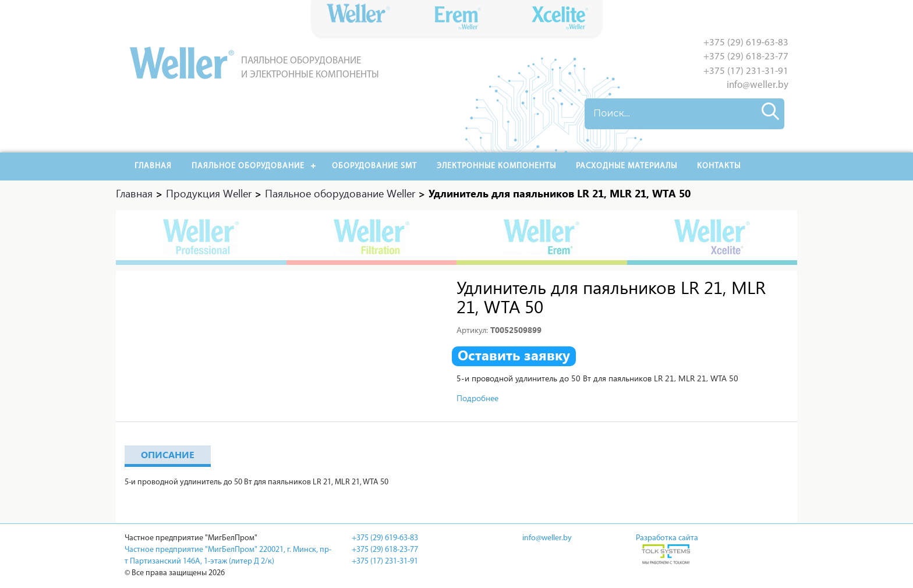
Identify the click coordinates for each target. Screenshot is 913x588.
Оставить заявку (514, 355)
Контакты (719, 166)
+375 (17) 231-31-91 (746, 71)
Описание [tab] (168, 454)
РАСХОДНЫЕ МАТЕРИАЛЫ (627, 166)
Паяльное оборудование (248, 166)
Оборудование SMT (374, 166)
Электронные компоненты (496, 166)
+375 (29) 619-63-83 (746, 43)
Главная (153, 166)
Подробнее (477, 398)
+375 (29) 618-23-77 (746, 57)
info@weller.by (758, 85)
